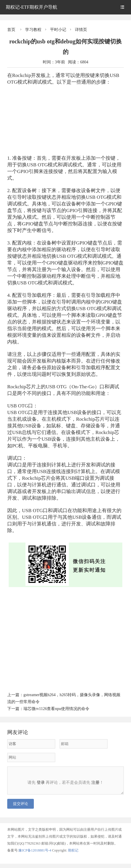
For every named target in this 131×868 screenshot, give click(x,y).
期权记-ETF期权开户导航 (32, 7)
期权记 (73, 855)
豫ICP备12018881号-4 (35, 855)
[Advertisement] (65, 117)
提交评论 (21, 808)
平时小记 (58, 30)
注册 (95, 783)
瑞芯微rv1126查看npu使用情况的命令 (56, 709)
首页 (11, 30)
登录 (41, 783)
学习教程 (33, 30)
